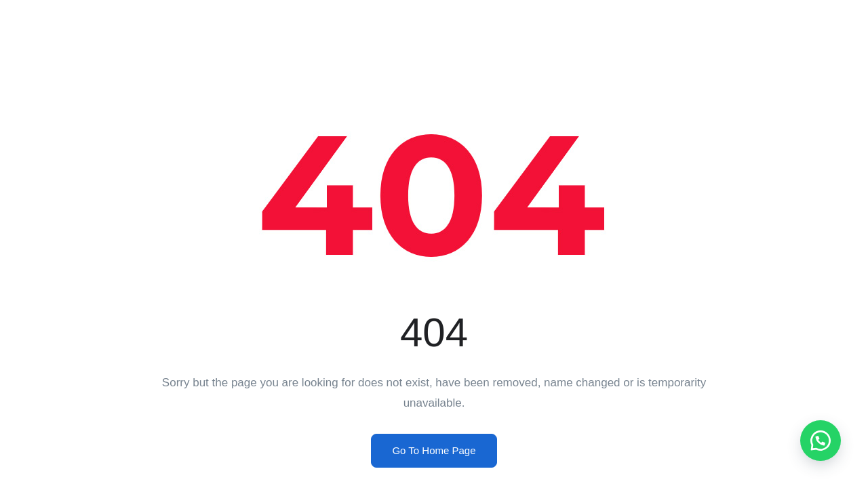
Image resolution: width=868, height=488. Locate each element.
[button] (821, 441)
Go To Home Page (434, 450)
